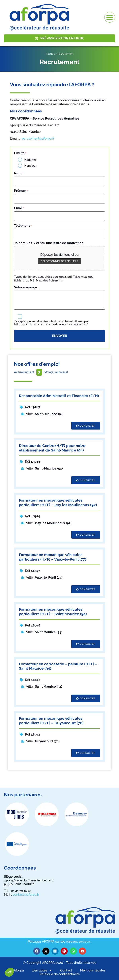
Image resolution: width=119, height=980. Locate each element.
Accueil (50, 54)
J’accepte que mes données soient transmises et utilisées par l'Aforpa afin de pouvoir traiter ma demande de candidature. (51, 323)
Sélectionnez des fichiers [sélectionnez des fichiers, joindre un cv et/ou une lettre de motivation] (59, 261)
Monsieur (30, 166)
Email (19, 208)
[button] (9, 972)
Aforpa (19, 970)
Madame (30, 160)
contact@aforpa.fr (26, 895)
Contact (66, 970)
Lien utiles (42, 970)
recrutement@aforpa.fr (38, 138)
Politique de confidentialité (60, 974)
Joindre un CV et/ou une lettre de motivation (49, 243)
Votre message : (26, 287)
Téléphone (23, 226)
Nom (18, 173)
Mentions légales (93, 970)
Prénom (21, 191)
